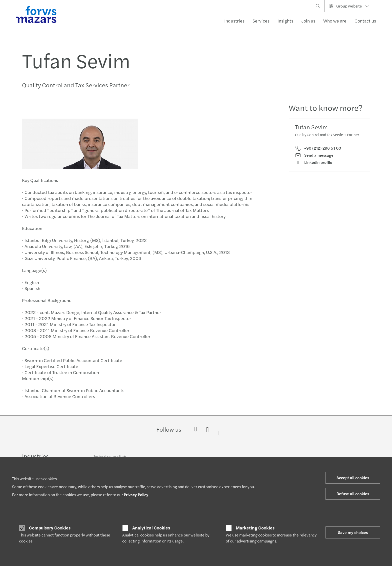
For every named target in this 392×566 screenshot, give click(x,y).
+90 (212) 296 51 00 (318, 148)
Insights (285, 21)
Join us (308, 21)
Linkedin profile (314, 162)
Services (261, 21)
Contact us (365, 21)
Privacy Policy (136, 495)
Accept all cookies (353, 478)
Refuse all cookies (353, 494)
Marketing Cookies (255, 528)
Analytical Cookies (151, 528)
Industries (234, 21)
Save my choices (353, 532)
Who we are (335, 21)
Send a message (314, 155)
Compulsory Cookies (50, 528)
